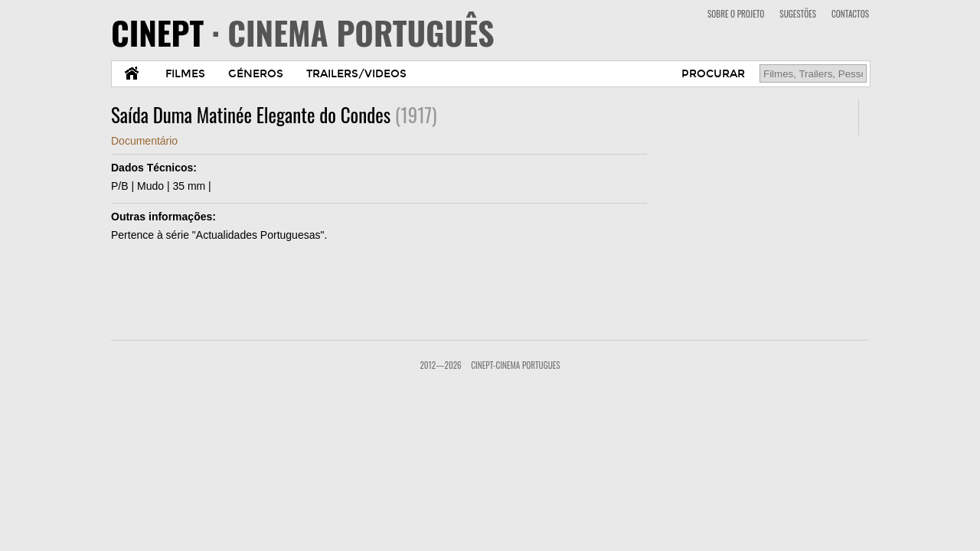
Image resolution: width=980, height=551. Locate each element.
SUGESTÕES (798, 14)
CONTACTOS (850, 14)
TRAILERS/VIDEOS (356, 74)
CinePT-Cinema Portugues (515, 365)
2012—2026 (440, 365)
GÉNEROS (256, 74)
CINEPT (303, 32)
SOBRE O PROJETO (736, 14)
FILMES (185, 74)
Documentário (144, 141)
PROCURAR (713, 74)
